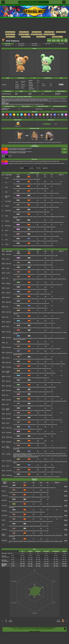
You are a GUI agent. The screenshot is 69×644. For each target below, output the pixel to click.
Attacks (58, 40)
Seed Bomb (9, 386)
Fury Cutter (4, 506)
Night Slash (4, 541)
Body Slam (8, 363)
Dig (7, 343)
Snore (6, 240)
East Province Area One (14, 148)
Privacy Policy (39, 628)
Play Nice (7, 221)
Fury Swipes (8, 201)
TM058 (3, 347)
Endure (8, 327)
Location (54, 40)
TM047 (3, 327)
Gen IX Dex (8, 44)
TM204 (3, 475)
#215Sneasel (10, 621)
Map (64, 149)
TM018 (3, 278)
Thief (7, 278)
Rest (6, 235)
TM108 (3, 423)
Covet (6, 187)
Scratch (7, 178)
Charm (7, 230)
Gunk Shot (8, 414)
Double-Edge (9, 475)
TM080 (3, 391)
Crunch (8, 423)
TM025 (3, 288)
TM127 (3, 433)
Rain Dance (9, 338)
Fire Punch (8, 367)
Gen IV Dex (8, 45)
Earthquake (9, 442)
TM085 (3, 395)
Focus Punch (9, 471)
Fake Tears (8, 264)
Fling (6, 192)
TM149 (3, 442)
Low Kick (8, 273)
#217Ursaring (59, 621)
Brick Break (9, 347)
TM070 (3, 381)
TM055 (3, 343)
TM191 (3, 466)
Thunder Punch (8, 372)
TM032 (3, 307)
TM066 (3, 363)
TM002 (3, 259)
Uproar (8, 466)
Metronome (9, 391)
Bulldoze (8, 297)
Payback (7, 206)
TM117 (3, 428)
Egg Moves (66, 40)
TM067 (3, 367)
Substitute (8, 419)
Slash (6, 216)
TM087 (3, 405)
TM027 (3, 293)
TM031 (3, 302)
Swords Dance (8, 409)
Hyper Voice (9, 428)
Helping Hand (9, 437)
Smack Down (9, 461)
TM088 (3, 409)
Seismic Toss (5, 496)
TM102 (3, 414)
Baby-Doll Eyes (7, 197)
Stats (62, 40)
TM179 (3, 461)
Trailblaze (8, 283)
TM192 (3, 471)
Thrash (7, 244)
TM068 (3, 372)
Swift (7, 307)
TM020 (3, 283)
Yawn (3, 525)
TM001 (3, 254)
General (49, 40)
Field (56, 124)
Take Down (9, 254)
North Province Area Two (26, 148)
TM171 (3, 454)
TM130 (3, 437)
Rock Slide (8, 400)
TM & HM (38, 168)
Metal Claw (9, 302)
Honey (18, 126)
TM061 (3, 353)
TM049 (3, 332)
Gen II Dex (35, 45)
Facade (8, 288)
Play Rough (8, 226)
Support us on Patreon (34, 631)
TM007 (3, 268)
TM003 (3, 264)
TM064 (3, 358)
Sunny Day (8, 332)
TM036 (3, 312)
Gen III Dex (21, 45)
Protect (8, 268)
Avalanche (8, 322)
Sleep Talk (8, 381)
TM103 (3, 419)
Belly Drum (4, 500)
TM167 (3, 447)
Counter (4, 491)
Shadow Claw (9, 353)
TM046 (3, 322)
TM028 (3, 297)
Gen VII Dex (34, 44)
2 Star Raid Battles (21, 150)
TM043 (3, 317)
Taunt (7, 405)
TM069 (3, 377)
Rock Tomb (9, 312)
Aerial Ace (8, 293)
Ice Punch (8, 377)
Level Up (31, 168)
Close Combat (8, 447)
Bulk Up (8, 358)
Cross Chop (4, 516)
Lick (6, 183)
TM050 (3, 338)
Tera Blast (8, 454)
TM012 (3, 273)
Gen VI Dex (48, 44)
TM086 (3, 400)
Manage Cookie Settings (49, 628)
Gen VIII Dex (21, 44)
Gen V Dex (61, 44)
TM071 (3, 386)
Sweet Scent (8, 211)
